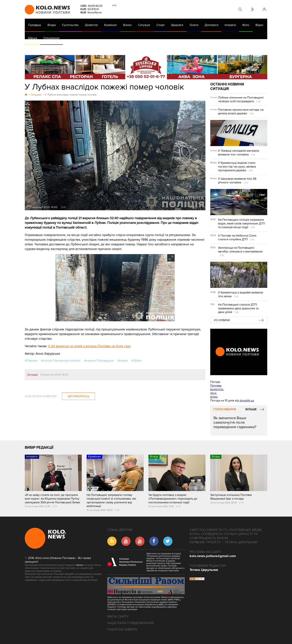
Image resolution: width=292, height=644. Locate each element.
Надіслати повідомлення (130, 623)
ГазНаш (121, 49)
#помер (123, 361)
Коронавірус (182, 49)
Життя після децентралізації (150, 49)
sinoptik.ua (247, 401)
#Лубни (137, 361)
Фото (246, 25)
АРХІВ (32, 49)
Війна (107, 49)
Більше (251, 409)
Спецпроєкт (51, 38)
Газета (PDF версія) (54, 49)
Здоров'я (177, 25)
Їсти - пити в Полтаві (85, 49)
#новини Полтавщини (99, 361)
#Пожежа (31, 361)
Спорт (161, 25)
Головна (35, 25)
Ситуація (144, 25)
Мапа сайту (118, 616)
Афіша (32, 38)
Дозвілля (91, 25)
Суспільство (70, 25)
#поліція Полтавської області (61, 361)
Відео (259, 25)
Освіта (194, 25)
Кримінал (110, 25)
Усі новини (222, 320)
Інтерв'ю (230, 25)
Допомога (211, 25)
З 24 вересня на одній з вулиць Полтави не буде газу (89, 346)
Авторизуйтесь (78, 396)
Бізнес (127, 25)
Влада (52, 25)
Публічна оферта (122, 629)
